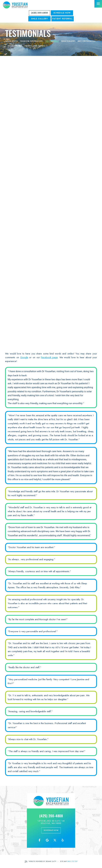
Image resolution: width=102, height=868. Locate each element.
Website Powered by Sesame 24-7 (40, 862)
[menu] (98, 4)
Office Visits (11, 41)
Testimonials (52, 41)
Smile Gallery (68, 41)
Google (24, 357)
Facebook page (49, 357)
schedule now (51, 830)
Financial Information (31, 41)
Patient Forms (15, 46)
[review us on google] (47, 840)
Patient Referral (62, 19)
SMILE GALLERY (39, 19)
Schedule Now (62, 13)
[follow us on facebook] (39, 840)
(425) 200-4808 (39, 13)
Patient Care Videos (35, 46)
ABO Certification (87, 41)
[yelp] (63, 840)
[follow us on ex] (55, 840)
